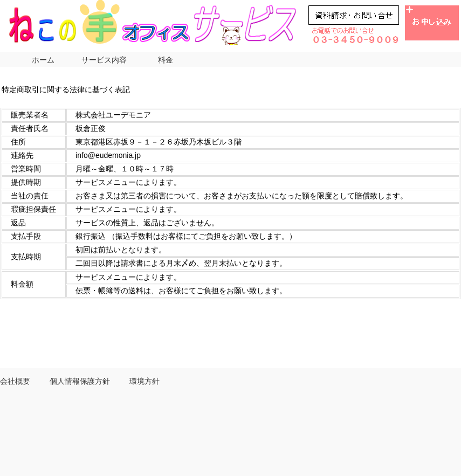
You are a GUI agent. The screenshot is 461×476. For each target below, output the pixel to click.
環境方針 (145, 381)
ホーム (43, 60)
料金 (166, 60)
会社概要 (15, 381)
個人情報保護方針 (80, 381)
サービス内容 (104, 60)
